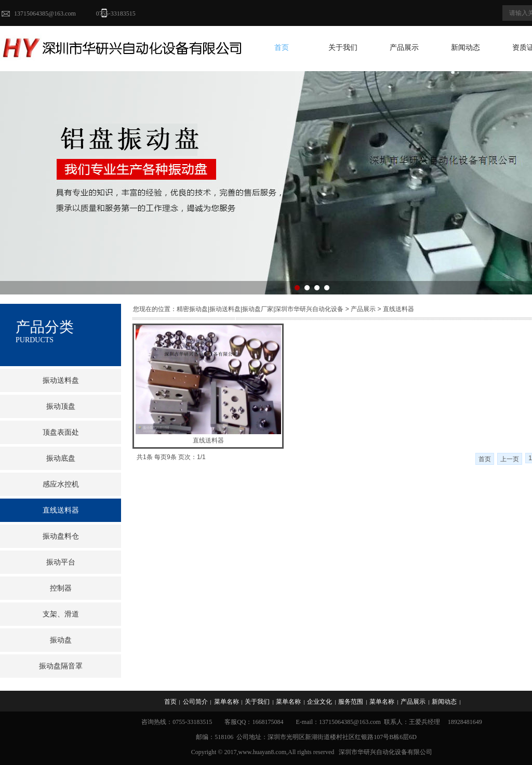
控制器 (61, 588)
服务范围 (351, 702)
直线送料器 (208, 440)
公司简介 (195, 702)
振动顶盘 (61, 406)
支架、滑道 (61, 614)
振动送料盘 (61, 380)
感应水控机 (61, 484)
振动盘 (61, 640)
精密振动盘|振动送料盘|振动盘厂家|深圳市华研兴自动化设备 (260, 309)
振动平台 (61, 562)
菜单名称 (227, 702)
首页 (282, 48)
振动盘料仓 (61, 536)
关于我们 (343, 48)
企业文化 (320, 702)
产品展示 (404, 48)
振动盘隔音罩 (61, 666)
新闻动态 (465, 48)
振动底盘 (61, 458)
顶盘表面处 (61, 432)
